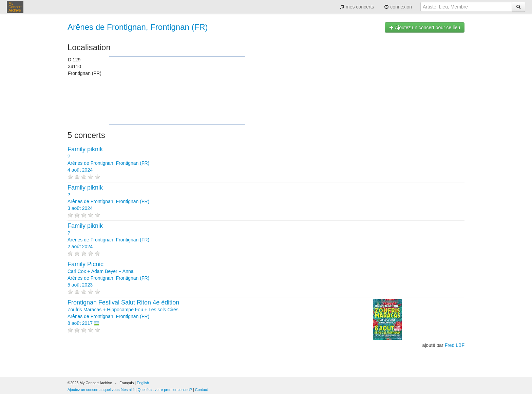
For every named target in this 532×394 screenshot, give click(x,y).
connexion (398, 7)
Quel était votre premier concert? (165, 390)
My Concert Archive (15, 7)
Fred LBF (455, 345)
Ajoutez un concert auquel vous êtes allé (101, 390)
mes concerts (357, 7)
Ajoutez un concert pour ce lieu (425, 27)
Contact (202, 390)
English (143, 383)
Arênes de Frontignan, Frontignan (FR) (138, 27)
